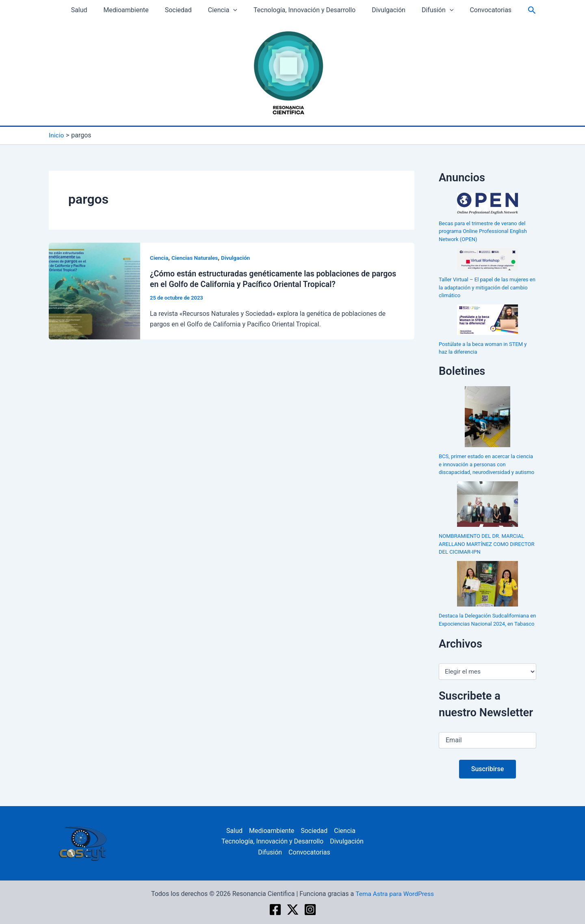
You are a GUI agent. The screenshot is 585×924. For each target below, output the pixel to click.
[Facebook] (275, 910)
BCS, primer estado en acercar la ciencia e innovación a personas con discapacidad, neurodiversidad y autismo (486, 464)
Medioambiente (135, 10)
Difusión (431, 10)
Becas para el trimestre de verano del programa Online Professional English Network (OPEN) (483, 231)
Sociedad (184, 10)
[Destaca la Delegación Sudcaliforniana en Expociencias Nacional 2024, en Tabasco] (487, 584)
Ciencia (225, 10)
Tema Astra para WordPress (395, 894)
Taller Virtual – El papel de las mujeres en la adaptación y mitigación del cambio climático (487, 287)
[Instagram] (310, 910)
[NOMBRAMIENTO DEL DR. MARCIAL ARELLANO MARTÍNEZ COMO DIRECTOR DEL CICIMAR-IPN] (487, 504)
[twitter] (293, 910)
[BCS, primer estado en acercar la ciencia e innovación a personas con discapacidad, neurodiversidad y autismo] (488, 417)
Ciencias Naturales (196, 257)
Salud (92, 10)
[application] (236, 10)
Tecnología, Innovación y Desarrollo (304, 10)
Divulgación (385, 10)
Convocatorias (481, 10)
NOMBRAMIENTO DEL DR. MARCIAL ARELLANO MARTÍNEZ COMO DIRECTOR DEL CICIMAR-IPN (487, 544)
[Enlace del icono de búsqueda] (520, 10)
